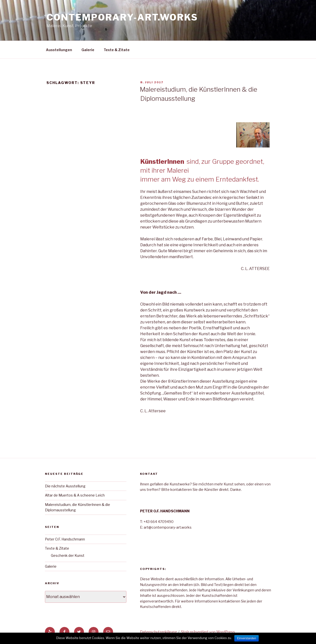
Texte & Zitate (117, 50)
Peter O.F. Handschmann (65, 539)
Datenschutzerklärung (158, 632)
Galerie (88, 50)
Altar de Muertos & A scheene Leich (75, 495)
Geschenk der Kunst (68, 555)
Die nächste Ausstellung (65, 486)
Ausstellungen (59, 50)
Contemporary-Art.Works (122, 17)
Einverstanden (247, 638)
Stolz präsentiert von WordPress (208, 632)
